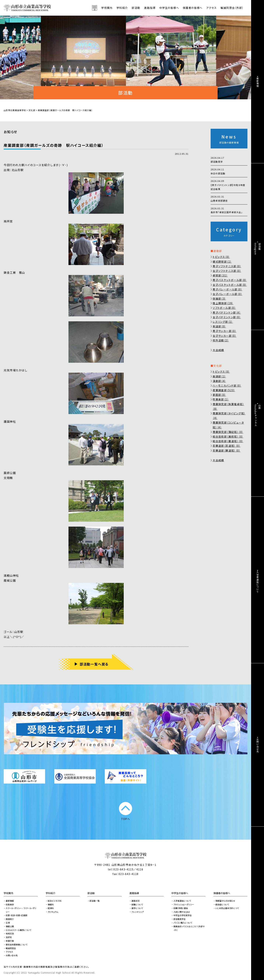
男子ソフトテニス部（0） (227, 266)
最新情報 (10, 901)
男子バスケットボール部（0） (230, 280)
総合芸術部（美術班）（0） (228, 436)
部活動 (136, 8)
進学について (137, 908)
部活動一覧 (95, 901)
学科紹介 (50, 893)
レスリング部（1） (223, 322)
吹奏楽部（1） (221, 399)
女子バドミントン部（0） (227, 317)
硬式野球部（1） (222, 262)
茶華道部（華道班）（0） (227, 450)
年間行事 (10, 941)
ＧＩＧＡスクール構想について (19, 930)
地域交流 (10, 933)
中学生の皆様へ (180, 893)
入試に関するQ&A (182, 912)
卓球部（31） (220, 275)
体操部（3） (219, 299)
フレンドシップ (138, 912)
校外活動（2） (221, 340)
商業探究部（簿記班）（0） (228, 432)
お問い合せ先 (12, 955)
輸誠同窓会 (11, 948)
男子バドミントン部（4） (227, 313)
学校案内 (8, 893)
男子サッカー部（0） (225, 331)
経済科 (51, 908)
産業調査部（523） (224, 390)
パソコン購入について (183, 923)
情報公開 (10, 926)
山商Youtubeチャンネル (258, 415)
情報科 (51, 904)
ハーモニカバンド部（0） (227, 386)
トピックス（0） (221, 257)
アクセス (212, 8)
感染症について (222, 904)
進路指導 (134, 893)
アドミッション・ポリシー (184, 904)
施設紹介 (10, 919)
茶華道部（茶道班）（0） (227, 446)
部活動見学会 (179, 919)
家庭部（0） (219, 395)
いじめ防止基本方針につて (227, 908)
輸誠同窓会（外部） (232, 8)
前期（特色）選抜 (181, 908)
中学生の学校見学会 (183, 915)
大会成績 (218, 350)
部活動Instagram (258, 249)
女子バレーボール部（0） (227, 294)
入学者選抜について (182, 901)
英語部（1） (219, 376)
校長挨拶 (10, 904)
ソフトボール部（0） (224, 308)
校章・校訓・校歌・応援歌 (16, 915)
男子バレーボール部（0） (227, 289)
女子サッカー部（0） (225, 336)
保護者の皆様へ (222, 893)
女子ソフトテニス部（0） (227, 271)
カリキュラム (53, 912)
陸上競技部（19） (223, 303)
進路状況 (135, 901)
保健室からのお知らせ (225, 901)
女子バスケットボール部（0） (230, 285)
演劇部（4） (219, 381)
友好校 (9, 937)
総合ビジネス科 (55, 901)
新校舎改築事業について (17, 945)
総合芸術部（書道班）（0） (228, 441)
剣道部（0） (219, 326)
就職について (137, 904)
